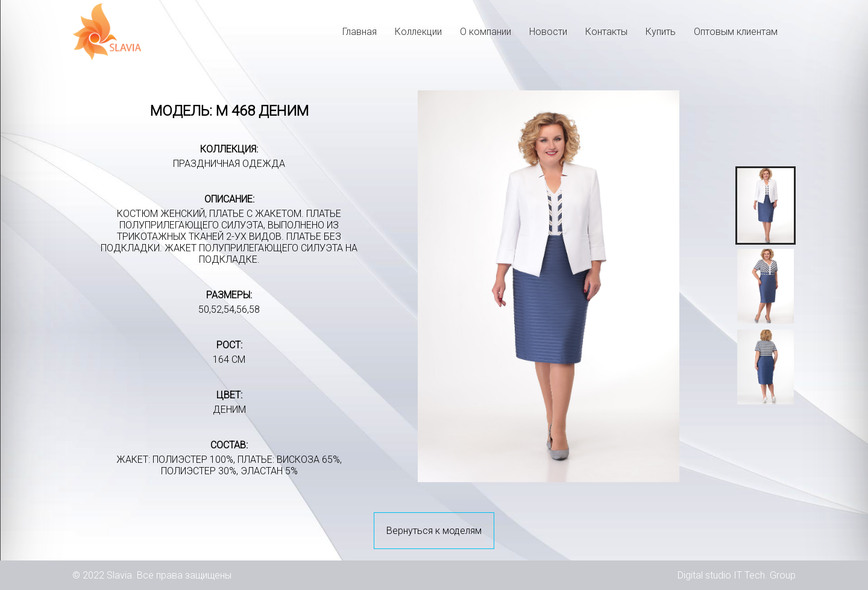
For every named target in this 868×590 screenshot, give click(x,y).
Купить (661, 32)
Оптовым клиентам (736, 32)
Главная (360, 32)
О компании (486, 32)
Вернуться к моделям (434, 531)
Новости (548, 32)
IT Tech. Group (765, 575)
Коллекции (418, 32)
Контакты (606, 32)
